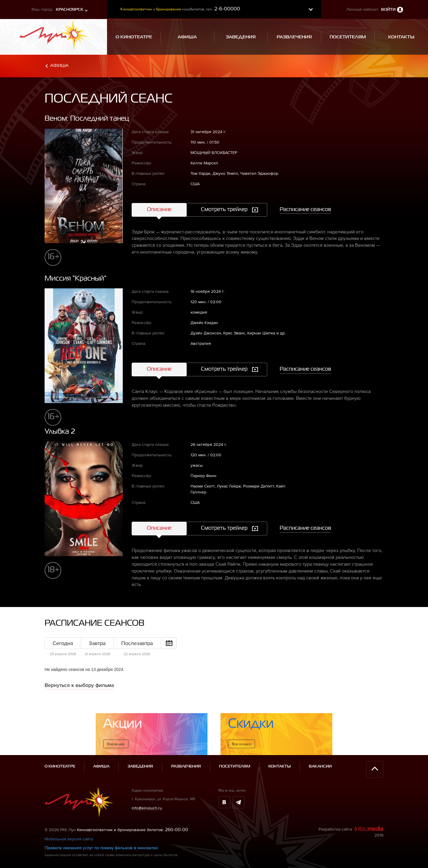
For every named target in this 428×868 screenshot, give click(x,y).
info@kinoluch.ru (147, 808)
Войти (388, 10)
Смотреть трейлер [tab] (224, 210)
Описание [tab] (159, 210)
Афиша (59, 66)
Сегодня (63, 643)
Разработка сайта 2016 (351, 832)
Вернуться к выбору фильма (79, 685)
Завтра (97, 643)
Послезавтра (137, 643)
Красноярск (70, 10)
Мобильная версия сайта (69, 839)
